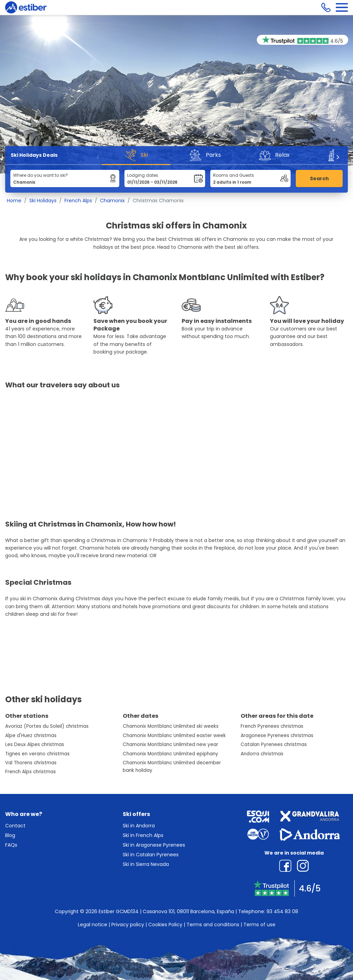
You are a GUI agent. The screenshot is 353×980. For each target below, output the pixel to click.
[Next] (337, 157)
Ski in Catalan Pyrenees (151, 855)
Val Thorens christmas (31, 763)
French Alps (78, 201)
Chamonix (112, 201)
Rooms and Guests (234, 175)
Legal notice (93, 925)
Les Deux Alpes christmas (35, 744)
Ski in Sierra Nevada (146, 864)
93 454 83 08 (282, 911)
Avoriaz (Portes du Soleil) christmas (47, 726)
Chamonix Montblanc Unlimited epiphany (170, 754)
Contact (15, 826)
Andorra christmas (262, 754)
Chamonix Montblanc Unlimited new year (170, 744)
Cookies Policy (165, 925)
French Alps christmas (31, 772)
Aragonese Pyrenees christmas (277, 736)
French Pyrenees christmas (272, 726)
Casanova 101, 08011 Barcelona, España (188, 911)
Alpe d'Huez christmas (31, 736)
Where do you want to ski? (41, 175)
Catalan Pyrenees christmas (274, 744)
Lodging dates (143, 175)
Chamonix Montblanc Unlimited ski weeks (171, 726)
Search (319, 178)
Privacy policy (128, 925)
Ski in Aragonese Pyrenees (154, 845)
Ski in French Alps (143, 835)
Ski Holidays (43, 201)
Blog (10, 835)
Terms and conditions (213, 925)
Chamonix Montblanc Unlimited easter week (174, 736)
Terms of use (259, 925)
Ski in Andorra (139, 826)
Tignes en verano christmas (37, 754)
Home (14, 201)
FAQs (11, 845)
